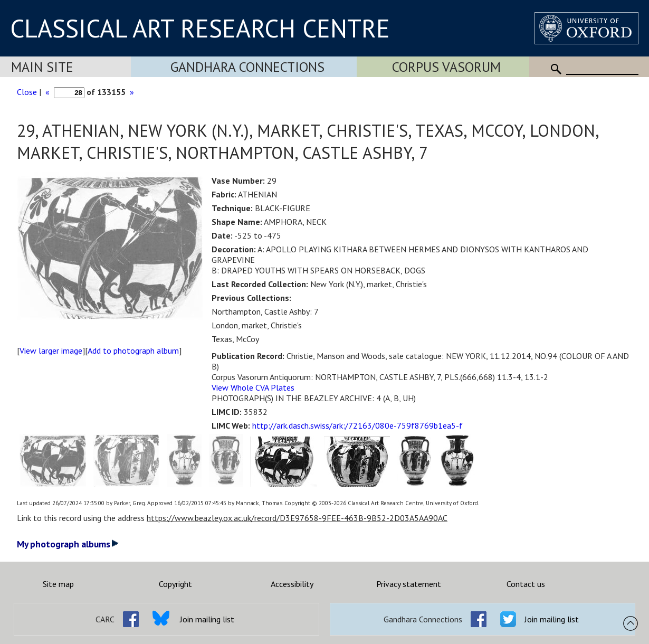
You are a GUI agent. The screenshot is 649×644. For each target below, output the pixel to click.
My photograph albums (68, 544)
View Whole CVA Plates (253, 387)
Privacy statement (409, 584)
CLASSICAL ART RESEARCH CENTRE (200, 28)
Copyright (175, 584)
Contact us (526, 584)
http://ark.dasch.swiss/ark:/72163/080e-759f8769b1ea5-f (357, 425)
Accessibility (292, 584)
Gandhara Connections (247, 67)
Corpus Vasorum (446, 67)
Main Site (42, 67)
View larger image (51, 351)
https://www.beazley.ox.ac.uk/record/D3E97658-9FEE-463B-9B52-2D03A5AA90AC (297, 518)
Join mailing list (207, 619)
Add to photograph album (133, 351)
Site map (58, 584)
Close (27, 92)
